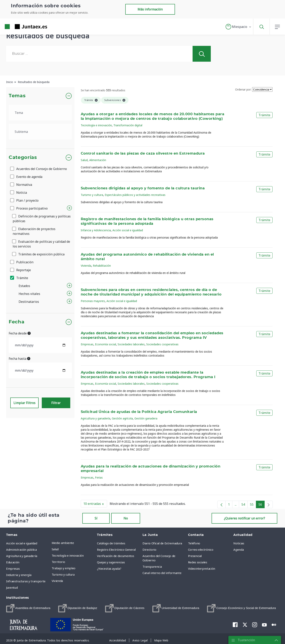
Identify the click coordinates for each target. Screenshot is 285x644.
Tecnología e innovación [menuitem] (68, 555)
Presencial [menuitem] (195, 556)
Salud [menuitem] (55, 549)
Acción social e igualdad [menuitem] (22, 543)
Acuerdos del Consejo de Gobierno (39, 169)
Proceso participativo (29, 208)
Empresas (87, 344)
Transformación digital (128, 125)
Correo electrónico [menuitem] (201, 550)
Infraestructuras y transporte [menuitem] (26, 581)
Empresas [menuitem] (13, 568)
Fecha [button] (17, 322)
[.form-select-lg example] (40, 113)
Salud (84, 160)
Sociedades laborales (131, 344)
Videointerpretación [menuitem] (202, 568)
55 (253, 505)
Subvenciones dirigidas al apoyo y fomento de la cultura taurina (143, 188)
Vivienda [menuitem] (57, 581)
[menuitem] (28, 608)
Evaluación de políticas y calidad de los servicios (41, 244)
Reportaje (21, 270)
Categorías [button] (23, 158)
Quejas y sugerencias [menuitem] (111, 562)
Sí (96, 518)
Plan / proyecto (25, 200)
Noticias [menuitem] (239, 543)
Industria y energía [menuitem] (19, 575)
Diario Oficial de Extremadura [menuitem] (162, 543)
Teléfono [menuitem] (194, 543)
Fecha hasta (19, 359)
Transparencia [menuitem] (152, 567)
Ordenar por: (243, 89)
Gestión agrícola (122, 418)
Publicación (22, 262)
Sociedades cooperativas (162, 344)
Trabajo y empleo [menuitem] (64, 568)
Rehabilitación (102, 266)
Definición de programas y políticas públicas (42, 219)
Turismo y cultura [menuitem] (63, 574)
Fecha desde (20, 333)
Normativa (21, 185)
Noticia (19, 193)
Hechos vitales (29, 294)
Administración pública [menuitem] (21, 550)
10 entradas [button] (95, 504)
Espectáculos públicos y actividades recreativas (135, 195)
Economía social (105, 344)
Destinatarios (29, 302)
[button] (239, 27)
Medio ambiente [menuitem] (63, 543)
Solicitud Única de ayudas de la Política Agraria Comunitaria (139, 412)
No (126, 518)
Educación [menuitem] (13, 562)
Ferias (99, 477)
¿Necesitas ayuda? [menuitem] (109, 568)
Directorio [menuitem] (149, 550)
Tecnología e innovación (96, 125)
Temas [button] (17, 96)
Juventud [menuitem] (12, 587)
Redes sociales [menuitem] (198, 562)
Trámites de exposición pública (39, 254)
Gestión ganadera (146, 418)
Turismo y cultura (92, 195)
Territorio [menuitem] (58, 562)
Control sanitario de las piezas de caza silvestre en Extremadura (143, 154)
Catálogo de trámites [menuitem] (111, 543)
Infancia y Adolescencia (96, 230)
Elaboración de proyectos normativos (34, 231)
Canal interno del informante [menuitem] (162, 573)
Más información (150, 9)
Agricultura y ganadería (95, 418)
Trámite (19, 278)
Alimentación (98, 160)
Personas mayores (93, 301)
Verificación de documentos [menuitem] (115, 556)
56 (262, 505)
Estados (24, 286)
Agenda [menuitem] (238, 550)
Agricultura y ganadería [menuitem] (22, 556)
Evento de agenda (27, 177)
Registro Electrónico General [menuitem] (116, 550)
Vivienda (86, 266)
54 (245, 505)
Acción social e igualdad (128, 230)
